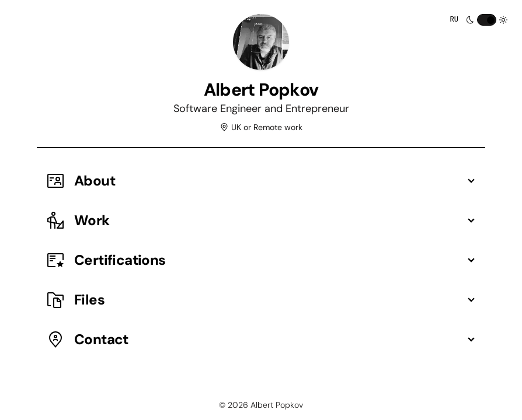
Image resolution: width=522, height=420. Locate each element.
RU (454, 20)
